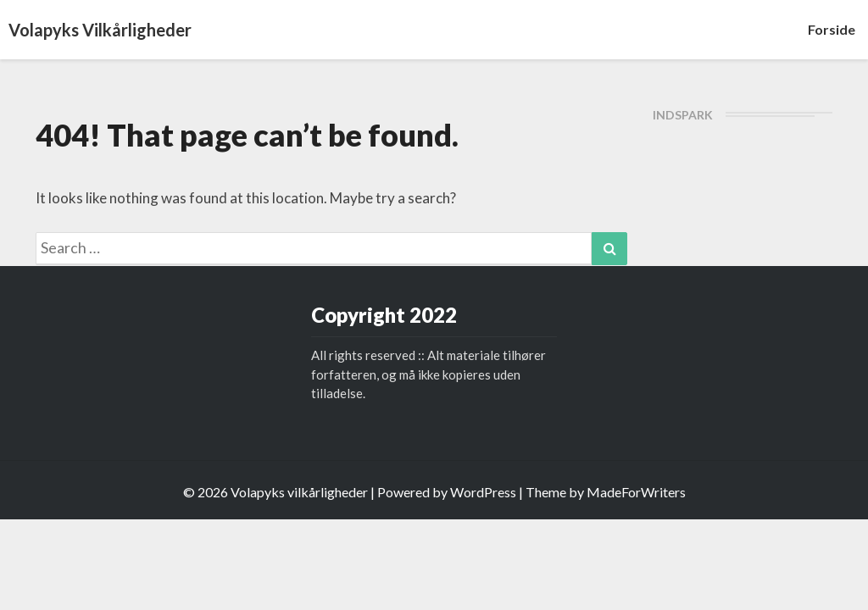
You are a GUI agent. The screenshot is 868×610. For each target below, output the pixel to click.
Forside (832, 29)
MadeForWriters (636, 492)
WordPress (483, 492)
